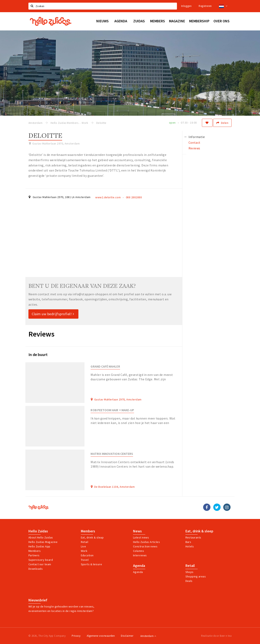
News (137, 531)
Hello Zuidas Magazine (43, 542)
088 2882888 (134, 197)
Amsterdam (148, 636)
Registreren (205, 6)
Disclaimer (127, 636)
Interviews (140, 555)
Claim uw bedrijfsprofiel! (53, 314)
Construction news (145, 546)
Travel (85, 560)
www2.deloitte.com (108, 197)
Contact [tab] (194, 142)
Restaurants (193, 537)
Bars (188, 542)
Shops (190, 572)
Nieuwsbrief (38, 600)
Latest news (141, 537)
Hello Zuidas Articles (146, 542)
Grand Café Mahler (105, 366)
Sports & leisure (92, 564)
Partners (34, 555)
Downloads (36, 569)
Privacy (76, 636)
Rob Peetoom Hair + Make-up (112, 410)
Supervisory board (41, 560)
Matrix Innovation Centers (112, 454)
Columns (139, 551)
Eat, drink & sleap (92, 537)
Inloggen (186, 6)
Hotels (190, 546)
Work (84, 551)
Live (83, 546)
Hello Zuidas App (39, 546)
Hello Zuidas (38, 531)
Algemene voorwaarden (101, 636)
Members (35, 551)
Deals (189, 581)
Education (87, 555)
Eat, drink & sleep (199, 531)
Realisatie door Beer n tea (216, 636)
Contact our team (40, 564)
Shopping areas (196, 576)
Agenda (139, 566)
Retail (85, 542)
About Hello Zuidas (41, 537)
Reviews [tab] (194, 148)
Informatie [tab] (197, 137)
